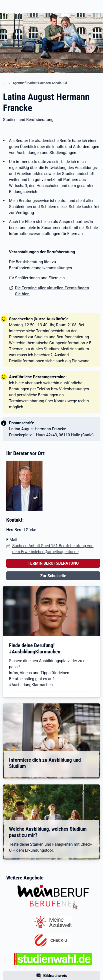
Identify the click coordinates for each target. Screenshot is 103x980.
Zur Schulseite (53, 576)
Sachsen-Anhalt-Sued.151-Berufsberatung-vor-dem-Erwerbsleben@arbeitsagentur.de (53, 549)
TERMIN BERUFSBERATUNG (53, 563)
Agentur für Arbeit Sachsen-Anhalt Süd (40, 83)
